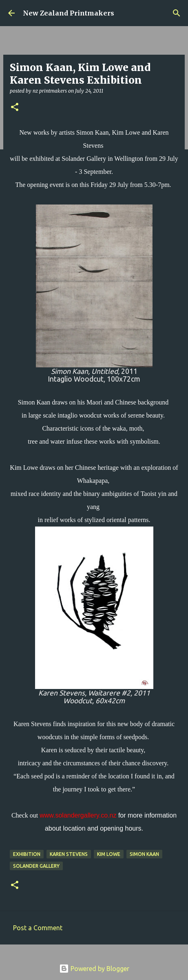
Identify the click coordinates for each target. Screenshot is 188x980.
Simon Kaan (144, 854)
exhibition (27, 854)
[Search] (177, 13)
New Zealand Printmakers (69, 13)
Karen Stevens (69, 854)
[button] (15, 108)
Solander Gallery (36, 866)
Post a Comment (38, 928)
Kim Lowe (109, 854)
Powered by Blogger (94, 969)
